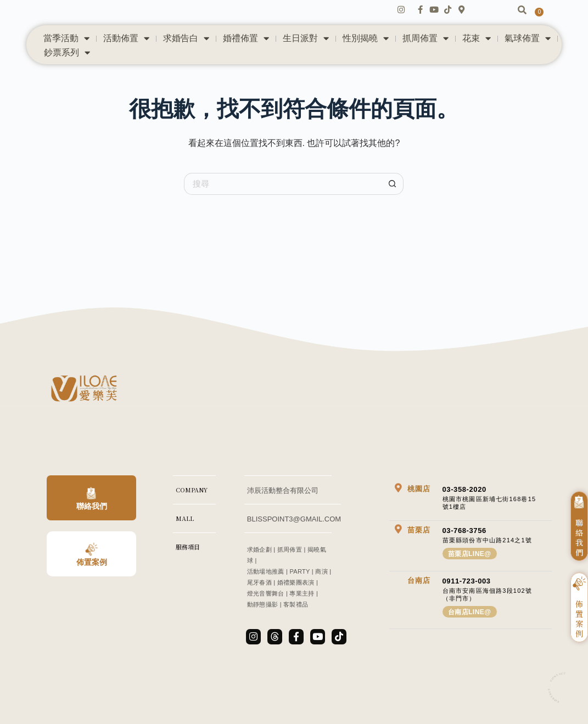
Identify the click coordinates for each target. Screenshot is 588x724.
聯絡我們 (92, 520)
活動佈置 (126, 52)
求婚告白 (186, 52)
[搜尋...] (283, 197)
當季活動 (66, 52)
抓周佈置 (425, 52)
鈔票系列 (67, 66)
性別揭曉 (366, 52)
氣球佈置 (528, 52)
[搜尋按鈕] (393, 197)
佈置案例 (92, 575)
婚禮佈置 (246, 52)
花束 (477, 52)
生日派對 (306, 52)
